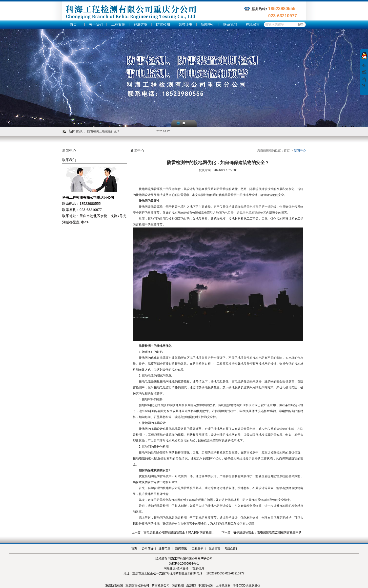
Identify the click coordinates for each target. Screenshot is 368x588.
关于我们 (96, 25)
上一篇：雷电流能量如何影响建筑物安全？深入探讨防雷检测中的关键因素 (181, 532)
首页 (73, 25)
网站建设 (170, 569)
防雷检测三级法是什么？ (103, 131)
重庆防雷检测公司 (137, 586)
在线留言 (253, 25)
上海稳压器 (223, 586)
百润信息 (198, 569)
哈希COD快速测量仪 (247, 586)
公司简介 (148, 549)
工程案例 (118, 25)
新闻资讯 (181, 549)
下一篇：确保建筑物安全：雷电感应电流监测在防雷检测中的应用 (265, 532)
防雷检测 (163, 25)
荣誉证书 (185, 25)
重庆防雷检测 (114, 586)
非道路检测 (206, 586)
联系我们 (230, 25)
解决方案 (141, 25)
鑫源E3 (191, 586)
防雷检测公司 (161, 586)
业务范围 (164, 549)
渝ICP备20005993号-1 (184, 564)
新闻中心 (208, 25)
